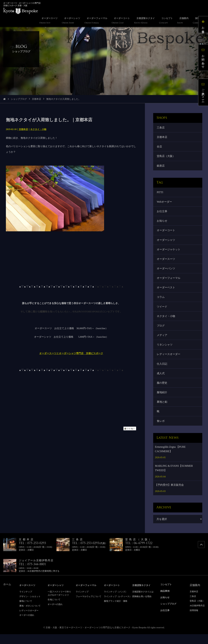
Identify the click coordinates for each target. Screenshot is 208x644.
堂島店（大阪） (166, 157)
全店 (160, 147)
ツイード (162, 312)
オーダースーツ (166, 263)
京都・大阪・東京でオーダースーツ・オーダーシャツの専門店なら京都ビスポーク (88, 637)
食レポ (161, 431)
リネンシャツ (165, 352)
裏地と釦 (162, 411)
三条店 (161, 128)
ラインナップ (26, 601)
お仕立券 (162, 214)
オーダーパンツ (166, 273)
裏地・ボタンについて (30, 616)
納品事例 (166, 601)
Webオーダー (165, 204)
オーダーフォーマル (169, 283)
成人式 (161, 381)
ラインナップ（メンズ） (116, 601)
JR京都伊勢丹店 (197, 616)
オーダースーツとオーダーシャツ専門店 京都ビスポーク (71, 353)
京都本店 (36, 99)
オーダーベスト (166, 293)
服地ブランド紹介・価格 (116, 611)
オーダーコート (166, 234)
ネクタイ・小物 (38, 129)
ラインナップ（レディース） (118, 606)
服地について (26, 611)
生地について (54, 609)
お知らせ (162, 224)
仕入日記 (162, 371)
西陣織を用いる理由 (142, 606)
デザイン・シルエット (30, 606)
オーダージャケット (169, 253)
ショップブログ (19, 99)
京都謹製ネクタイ (143, 595)
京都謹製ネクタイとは (143, 601)
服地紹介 (162, 401)
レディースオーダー (169, 362)
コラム (161, 303)
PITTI (160, 194)
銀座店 (161, 167)
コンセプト (167, 594)
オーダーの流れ (27, 625)
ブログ (161, 332)
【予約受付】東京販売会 (169, 495)
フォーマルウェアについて (89, 606)
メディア (162, 342)
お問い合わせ (204, 58)
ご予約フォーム (204, 93)
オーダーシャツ (166, 243)
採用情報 (194, 620)
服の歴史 (162, 391)
